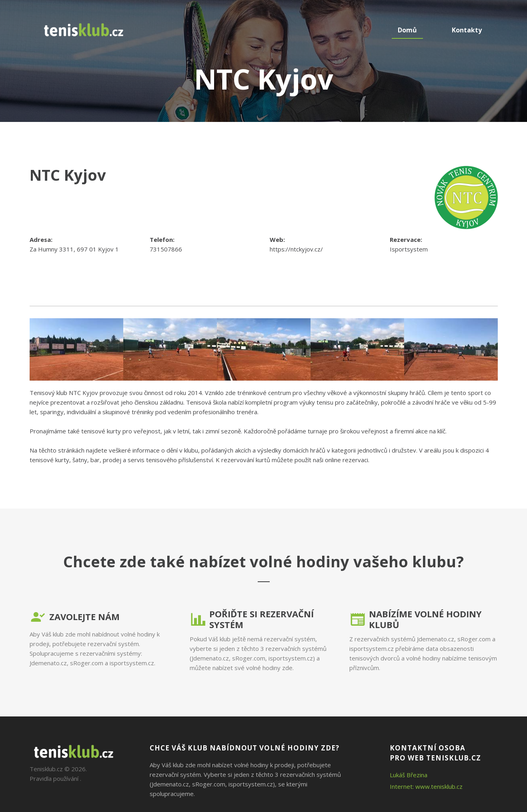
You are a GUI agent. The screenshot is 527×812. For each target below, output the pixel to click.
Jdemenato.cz (48, 663)
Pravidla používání (54, 778)
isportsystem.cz (132, 663)
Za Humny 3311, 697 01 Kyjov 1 (74, 249)
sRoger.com (87, 663)
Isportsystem (409, 249)
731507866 (166, 249)
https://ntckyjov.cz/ (296, 249)
